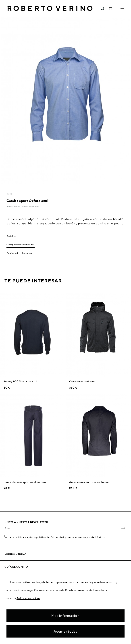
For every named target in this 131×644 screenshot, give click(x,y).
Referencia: (14, 206)
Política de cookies (28, 598)
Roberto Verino (50, 8)
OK (123, 528)
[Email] (62, 528)
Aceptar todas (65, 631)
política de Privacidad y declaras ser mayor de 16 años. (71, 537)
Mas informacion (65, 616)
